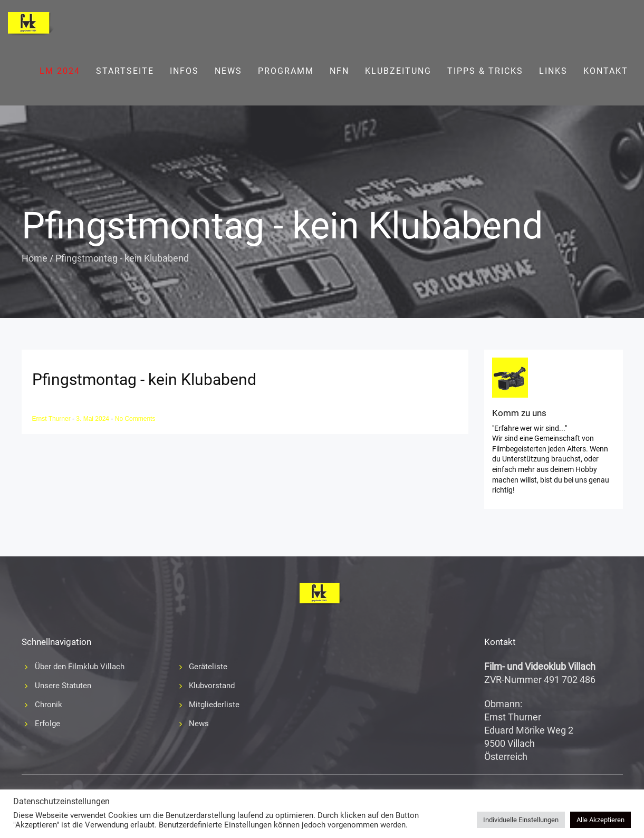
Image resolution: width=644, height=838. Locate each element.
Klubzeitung (398, 71)
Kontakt (606, 71)
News (228, 71)
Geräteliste (208, 667)
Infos (184, 71)
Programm (286, 71)
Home (35, 258)
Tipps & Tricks (485, 71)
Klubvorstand (212, 686)
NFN (339, 71)
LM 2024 (60, 71)
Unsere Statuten (63, 686)
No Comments (135, 419)
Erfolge (47, 724)
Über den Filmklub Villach (80, 667)
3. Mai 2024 (93, 419)
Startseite (125, 71)
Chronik (49, 705)
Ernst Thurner (52, 419)
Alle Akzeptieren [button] (600, 820)
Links (553, 71)
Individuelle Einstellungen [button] (521, 820)
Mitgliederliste (214, 705)
